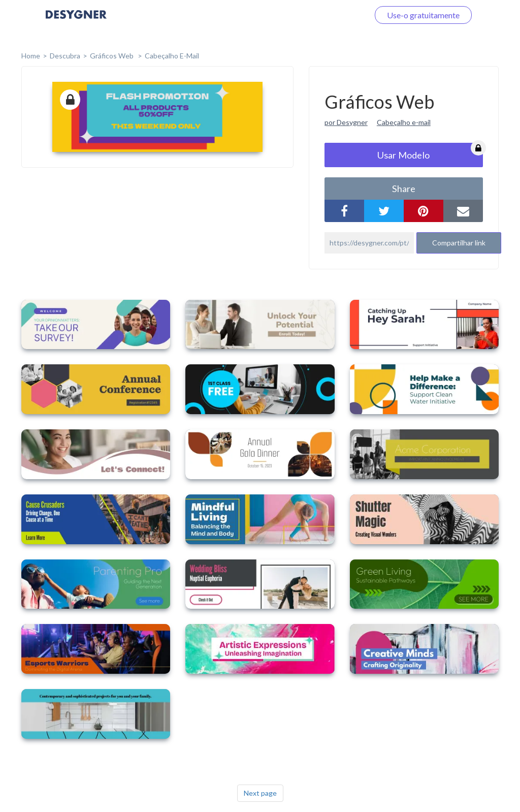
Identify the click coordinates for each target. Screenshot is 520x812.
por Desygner (346, 122)
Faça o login (336, 15)
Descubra (65, 56)
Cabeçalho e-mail (404, 122)
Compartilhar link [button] (459, 243)
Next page (260, 793)
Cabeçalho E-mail (172, 56)
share (404, 189)
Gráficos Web (112, 56)
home (31, 56)
